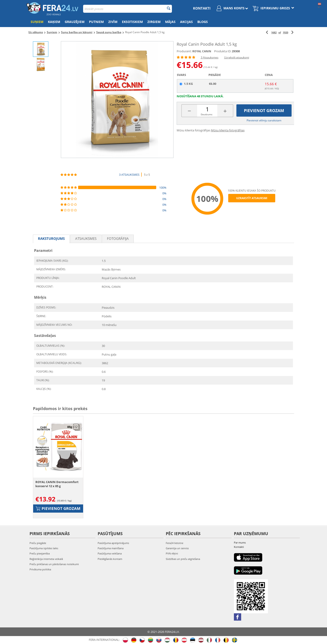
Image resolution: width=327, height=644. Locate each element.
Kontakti (202, 8)
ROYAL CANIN (202, 51)
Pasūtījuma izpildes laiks (44, 548)
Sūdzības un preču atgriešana (183, 559)
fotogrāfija (118, 238)
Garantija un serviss (177, 548)
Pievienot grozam (264, 110)
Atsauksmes (86, 238)
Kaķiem (54, 22)
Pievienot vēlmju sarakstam (264, 120)
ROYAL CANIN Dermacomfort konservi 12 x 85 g (57, 484)
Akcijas (186, 22)
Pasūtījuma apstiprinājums (113, 543)
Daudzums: (207, 114)
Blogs (203, 22)
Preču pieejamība (40, 553)
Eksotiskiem (132, 22)
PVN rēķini (172, 553)
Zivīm (113, 22)
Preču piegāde (38, 543)
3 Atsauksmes (210, 57)
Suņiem (37, 22)
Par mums (240, 543)
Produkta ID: (223, 51)
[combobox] (128, 9)
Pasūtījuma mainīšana (111, 548)
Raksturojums (51, 238)
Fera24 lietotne (175, 543)
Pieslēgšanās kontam (110, 559)
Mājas (170, 22)
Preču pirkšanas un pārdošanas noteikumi (54, 564)
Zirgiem (154, 22)
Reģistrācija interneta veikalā (46, 559)
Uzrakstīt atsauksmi (237, 57)
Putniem (96, 22)
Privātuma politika (40, 569)
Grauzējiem (75, 22)
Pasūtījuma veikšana (110, 553)
